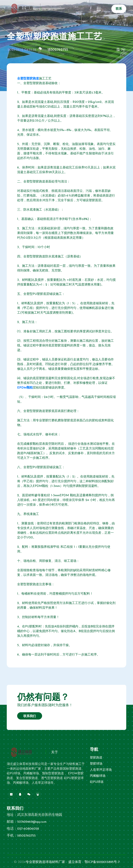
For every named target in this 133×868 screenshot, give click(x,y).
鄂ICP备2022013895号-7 (103, 862)
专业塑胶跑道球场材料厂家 (44, 862)
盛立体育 (75, 862)
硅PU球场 (97, 782)
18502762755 (58, 50)
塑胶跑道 (96, 758)
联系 (119, 9)
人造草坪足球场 (101, 770)
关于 (55, 752)
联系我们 (30, 716)
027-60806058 (29, 829)
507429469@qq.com (33, 822)
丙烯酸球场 (98, 776)
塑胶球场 (96, 764)
